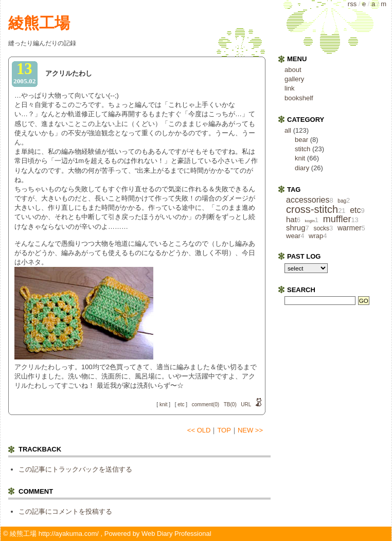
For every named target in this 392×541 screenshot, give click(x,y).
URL (246, 404)
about (293, 70)
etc (181, 404)
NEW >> (250, 430)
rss (352, 4)
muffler (337, 219)
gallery (294, 79)
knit (164, 404)
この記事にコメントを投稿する (65, 511)
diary (302, 168)
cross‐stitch (312, 209)
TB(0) (230, 404)
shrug (296, 228)
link (290, 88)
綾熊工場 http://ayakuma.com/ (54, 534)
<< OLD (199, 430)
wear (293, 236)
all (288, 130)
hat (291, 219)
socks (321, 228)
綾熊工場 (39, 23)
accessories (308, 200)
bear (301, 140)
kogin (310, 221)
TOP (224, 430)
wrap (316, 236)
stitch (302, 149)
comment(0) (206, 404)
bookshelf (299, 98)
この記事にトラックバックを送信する (75, 469)
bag (342, 201)
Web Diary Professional (176, 534)
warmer (350, 228)
